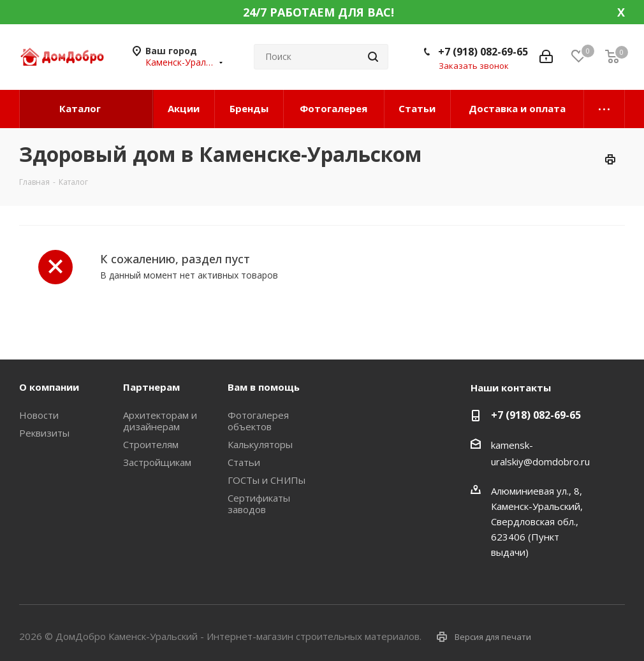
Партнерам (151, 387)
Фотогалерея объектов (258, 421)
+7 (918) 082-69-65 (483, 52)
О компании (49, 387)
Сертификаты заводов (259, 504)
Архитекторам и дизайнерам (160, 421)
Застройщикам (157, 462)
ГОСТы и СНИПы (267, 480)
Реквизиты (44, 433)
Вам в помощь (264, 387)
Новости (39, 415)
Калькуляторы (260, 444)
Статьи (244, 462)
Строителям (151, 444)
